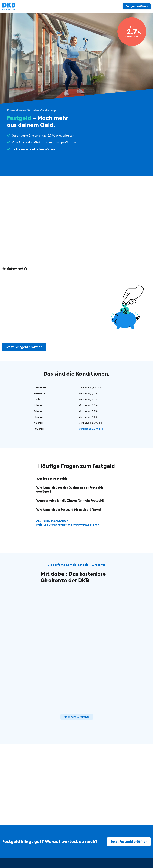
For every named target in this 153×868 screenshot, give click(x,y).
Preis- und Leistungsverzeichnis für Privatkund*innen (70, 523)
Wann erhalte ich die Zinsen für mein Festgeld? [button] (70, 500)
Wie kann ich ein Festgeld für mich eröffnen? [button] (69, 508)
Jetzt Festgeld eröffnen (24, 347)
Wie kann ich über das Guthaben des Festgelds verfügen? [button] (70, 489)
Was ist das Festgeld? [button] (52, 478)
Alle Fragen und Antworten (53, 520)
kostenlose (94, 572)
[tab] (77, 478)
